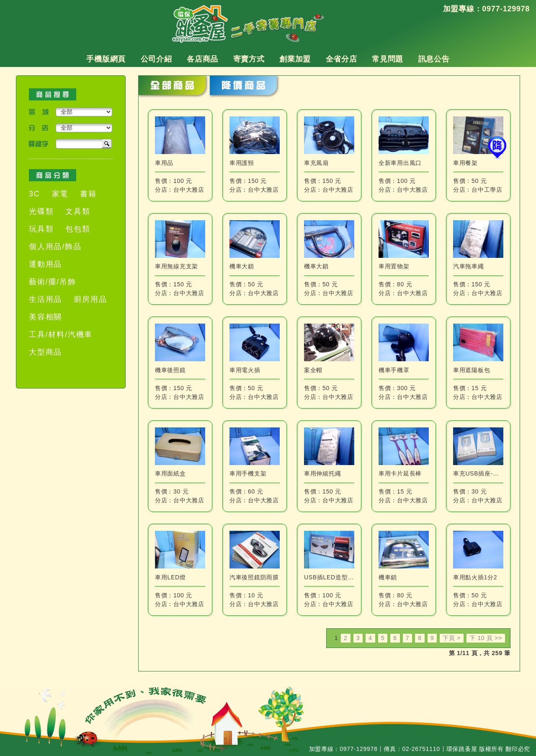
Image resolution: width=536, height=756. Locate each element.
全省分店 (341, 59)
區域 (39, 112)
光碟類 (41, 211)
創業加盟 (295, 59)
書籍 (88, 194)
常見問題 (388, 59)
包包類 (78, 229)
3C (35, 194)
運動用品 (45, 264)
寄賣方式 (249, 59)
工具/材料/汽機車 (61, 334)
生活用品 (45, 299)
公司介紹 (156, 59)
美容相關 (45, 317)
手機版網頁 (106, 59)
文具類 (78, 211)
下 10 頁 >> (486, 638)
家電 (60, 194)
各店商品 (202, 59)
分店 (39, 128)
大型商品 (45, 352)
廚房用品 (90, 299)
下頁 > (452, 638)
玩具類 (41, 229)
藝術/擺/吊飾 (53, 282)
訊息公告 (434, 59)
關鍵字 (39, 144)
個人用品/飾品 (55, 247)
